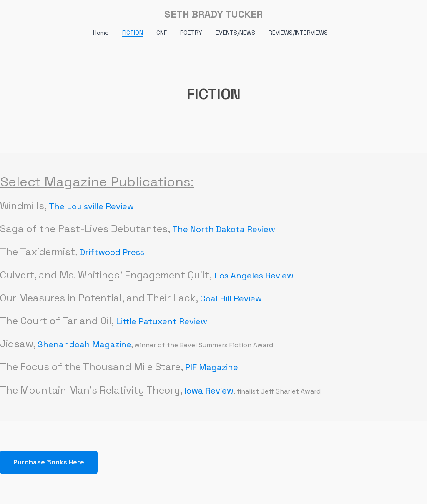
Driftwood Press (112, 252)
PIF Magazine (212, 367)
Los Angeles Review (254, 276)
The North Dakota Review (224, 229)
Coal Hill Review (231, 298)
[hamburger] (27, 13)
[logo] (213, 14)
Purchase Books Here (49, 462)
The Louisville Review (91, 206)
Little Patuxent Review (162, 321)
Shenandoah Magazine (84, 344)
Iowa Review (209, 391)
